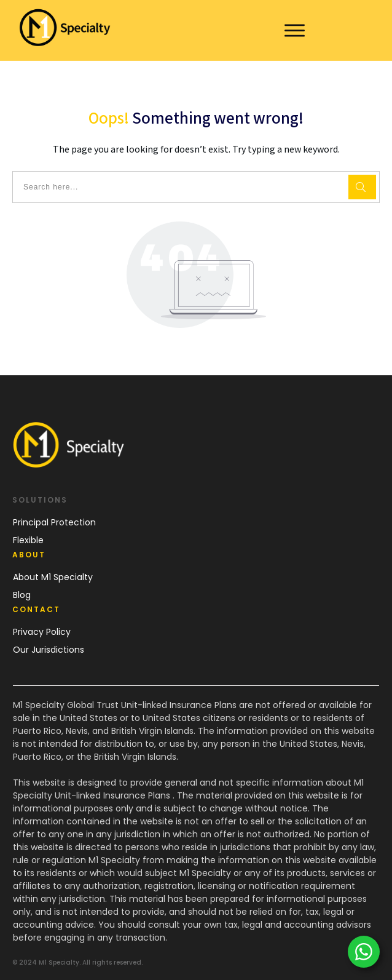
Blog (22, 595)
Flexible (28, 540)
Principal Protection (54, 522)
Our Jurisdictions (49, 650)
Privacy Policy (42, 632)
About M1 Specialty (53, 577)
